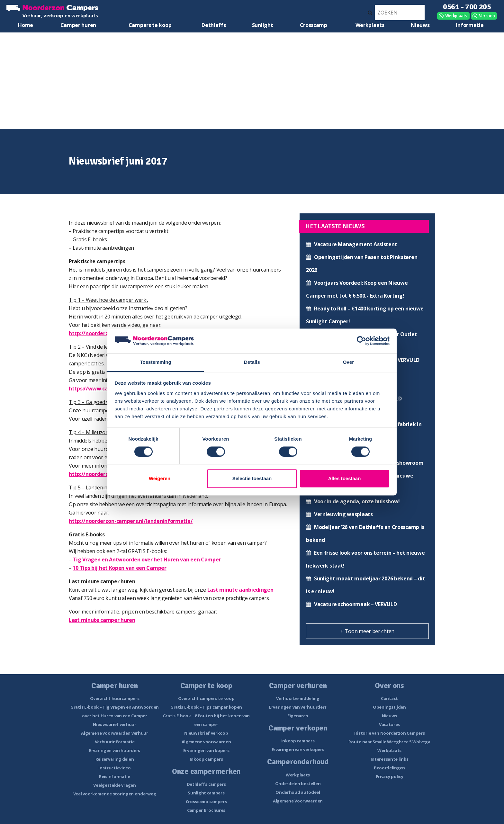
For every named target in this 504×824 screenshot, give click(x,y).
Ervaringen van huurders (115, 750)
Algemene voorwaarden (206, 742)
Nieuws (420, 25)
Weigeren (160, 478)
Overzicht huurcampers (115, 698)
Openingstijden (389, 707)
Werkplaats (456, 16)
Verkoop (487, 16)
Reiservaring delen (115, 759)
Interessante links (390, 759)
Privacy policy (390, 776)
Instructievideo (115, 768)
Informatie (470, 25)
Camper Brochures (206, 810)
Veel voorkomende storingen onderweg (115, 794)
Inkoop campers (206, 759)
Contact (389, 698)
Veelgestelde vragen (114, 785)
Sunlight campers (206, 793)
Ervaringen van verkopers (298, 749)
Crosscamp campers (206, 802)
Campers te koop (150, 25)
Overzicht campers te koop (206, 698)
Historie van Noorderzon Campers (390, 733)
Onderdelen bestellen (298, 784)
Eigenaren (298, 716)
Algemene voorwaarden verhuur (115, 733)
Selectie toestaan (252, 478)
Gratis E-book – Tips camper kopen (206, 707)
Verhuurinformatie (115, 742)
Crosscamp (314, 25)
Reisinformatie (115, 776)
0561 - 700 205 (467, 7)
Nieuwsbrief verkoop (206, 733)
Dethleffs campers (206, 784)
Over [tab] (349, 362)
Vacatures (389, 724)
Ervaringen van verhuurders (298, 707)
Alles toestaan (345, 478)
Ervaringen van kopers (206, 750)
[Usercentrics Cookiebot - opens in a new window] (361, 341)
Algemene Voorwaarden (298, 801)
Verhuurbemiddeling (298, 698)
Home (26, 25)
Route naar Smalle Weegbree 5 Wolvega (389, 742)
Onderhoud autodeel (298, 792)
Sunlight (263, 25)
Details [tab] (252, 362)
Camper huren (78, 25)
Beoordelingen (389, 768)
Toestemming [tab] (156, 362)
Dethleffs (214, 25)
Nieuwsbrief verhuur (114, 724)
